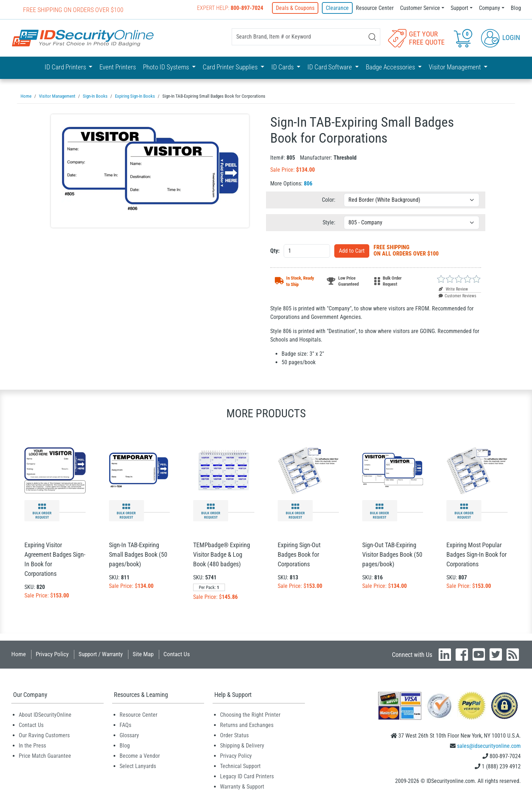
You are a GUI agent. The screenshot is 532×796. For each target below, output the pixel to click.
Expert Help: (231, 8)
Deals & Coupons (296, 8)
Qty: (275, 250)
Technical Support (240, 766)
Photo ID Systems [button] (167, 67)
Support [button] (459, 8)
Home (19, 654)
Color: (329, 199)
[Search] (372, 37)
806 (308, 183)
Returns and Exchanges (247, 725)
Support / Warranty (101, 654)
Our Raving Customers (44, 735)
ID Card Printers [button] (66, 67)
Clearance (337, 8)
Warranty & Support (242, 786)
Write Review (453, 289)
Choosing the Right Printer (250, 714)
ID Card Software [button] (330, 67)
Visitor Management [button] (456, 67)
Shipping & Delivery (242, 745)
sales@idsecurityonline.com (489, 746)
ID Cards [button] (283, 67)
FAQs (125, 725)
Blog (516, 8)
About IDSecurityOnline (45, 714)
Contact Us (177, 654)
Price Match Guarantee (45, 755)
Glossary (129, 735)
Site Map (143, 654)
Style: (329, 222)
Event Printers (118, 67)
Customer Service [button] (420, 8)
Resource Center (375, 8)
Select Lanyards (138, 766)
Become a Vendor (140, 755)
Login (501, 38)
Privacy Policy (52, 654)
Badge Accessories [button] (391, 67)
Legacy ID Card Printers (247, 776)
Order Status (234, 735)
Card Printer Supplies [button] (231, 67)
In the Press (32, 745)
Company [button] (490, 8)
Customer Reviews (457, 296)
